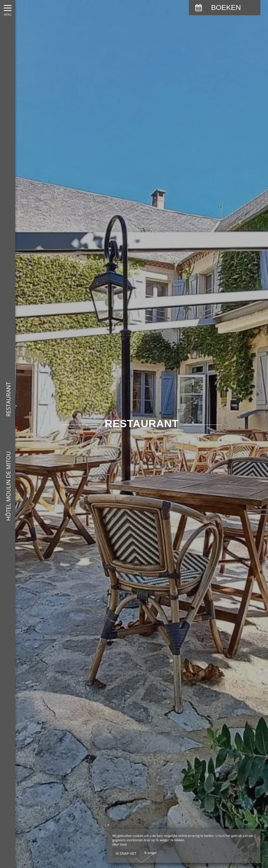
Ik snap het (126, 853)
